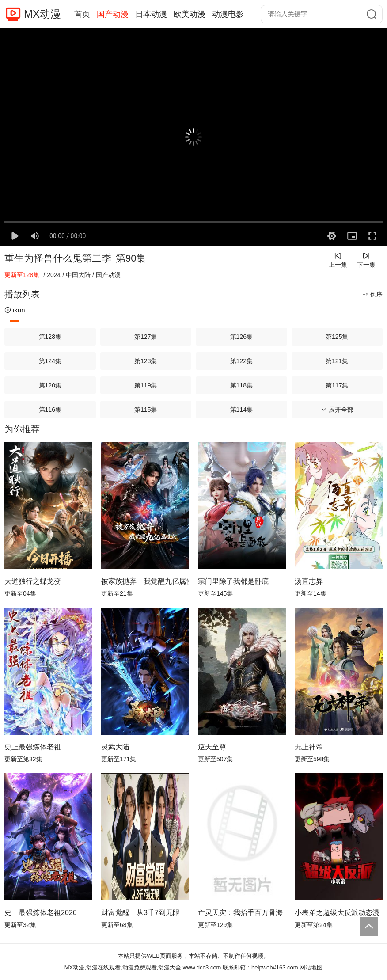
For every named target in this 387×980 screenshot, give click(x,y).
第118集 (241, 385)
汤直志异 (309, 581)
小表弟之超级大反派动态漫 (337, 913)
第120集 (50, 385)
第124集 (50, 361)
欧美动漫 (190, 14)
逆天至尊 (212, 747)
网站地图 (311, 967)
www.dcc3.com (202, 967)
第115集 (146, 410)
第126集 (241, 337)
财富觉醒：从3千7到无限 (140, 913)
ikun (15, 310)
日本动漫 (151, 14)
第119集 (146, 385)
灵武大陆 (115, 747)
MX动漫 (42, 14)
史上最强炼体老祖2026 (41, 913)
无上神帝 (309, 747)
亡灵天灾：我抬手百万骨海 (240, 913)
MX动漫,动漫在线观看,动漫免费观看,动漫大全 (123, 967)
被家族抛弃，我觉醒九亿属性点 (145, 581)
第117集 (337, 385)
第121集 (337, 361)
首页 (82, 14)
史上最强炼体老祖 (33, 747)
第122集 (241, 361)
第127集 (146, 337)
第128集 (50, 337)
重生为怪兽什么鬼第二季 (58, 258)
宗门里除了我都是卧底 (233, 581)
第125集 (337, 337)
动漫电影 (228, 14)
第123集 (146, 361)
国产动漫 (113, 14)
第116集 (50, 410)
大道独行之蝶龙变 (33, 581)
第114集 (241, 410)
